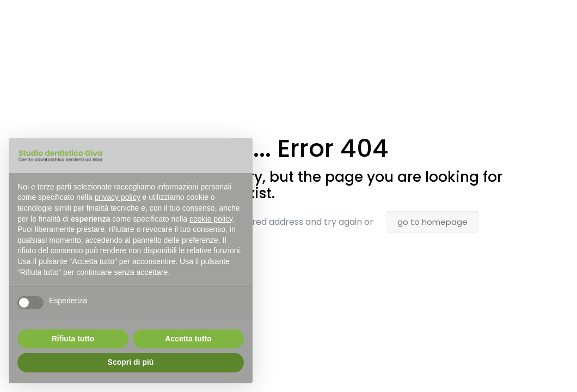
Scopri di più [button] (131, 362)
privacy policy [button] (118, 197)
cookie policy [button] (211, 219)
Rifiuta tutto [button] (73, 339)
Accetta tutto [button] (188, 339)
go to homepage (432, 222)
